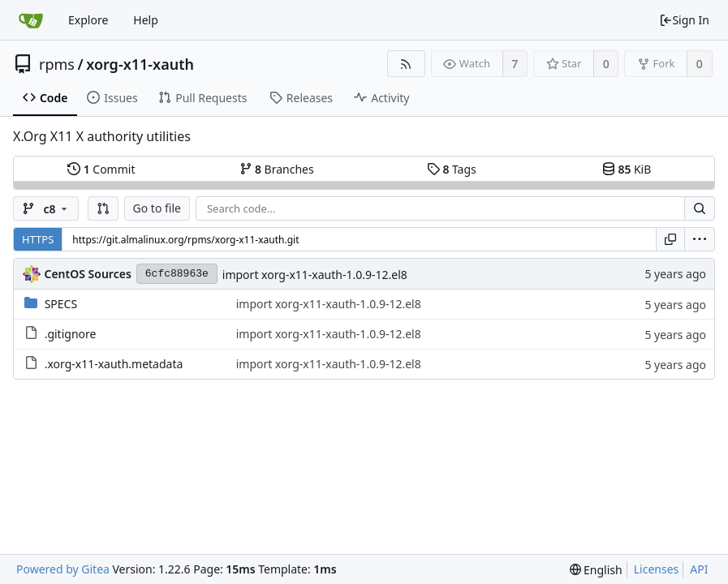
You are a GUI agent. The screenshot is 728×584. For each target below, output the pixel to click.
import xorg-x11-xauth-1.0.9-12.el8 (315, 275)
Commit (101, 169)
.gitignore (71, 334)
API (699, 569)
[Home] (31, 20)
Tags (452, 169)
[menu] (700, 239)
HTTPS (38, 239)
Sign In (684, 20)
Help (146, 20)
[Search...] (700, 208)
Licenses (657, 569)
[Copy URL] (670, 239)
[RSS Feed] (406, 64)
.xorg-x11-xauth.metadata (114, 364)
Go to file (157, 208)
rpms (57, 64)
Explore (88, 20)
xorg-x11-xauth (140, 64)
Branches (277, 169)
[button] (103, 208)
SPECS (61, 304)
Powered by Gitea (63, 569)
